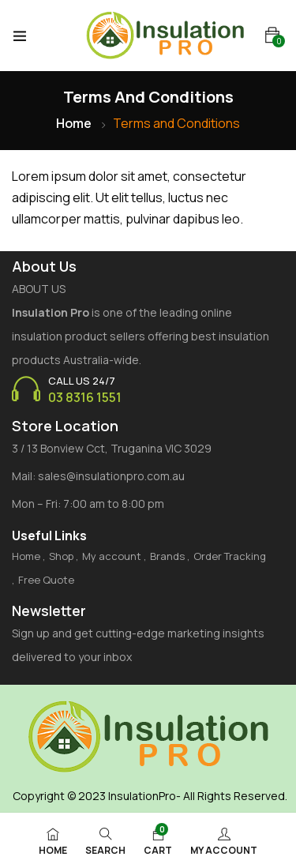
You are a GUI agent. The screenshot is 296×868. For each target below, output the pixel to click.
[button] (272, 35)
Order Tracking (230, 556)
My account (112, 556)
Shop (61, 556)
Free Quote (46, 580)
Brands (167, 556)
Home (74, 123)
